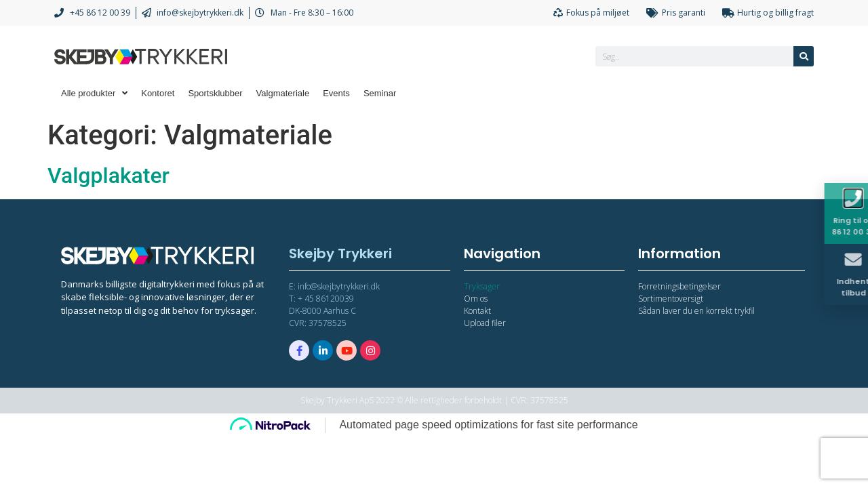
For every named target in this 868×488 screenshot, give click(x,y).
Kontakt (477, 311)
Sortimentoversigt (671, 299)
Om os (476, 299)
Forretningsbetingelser (679, 286)
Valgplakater (108, 176)
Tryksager (482, 286)
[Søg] (804, 56)
